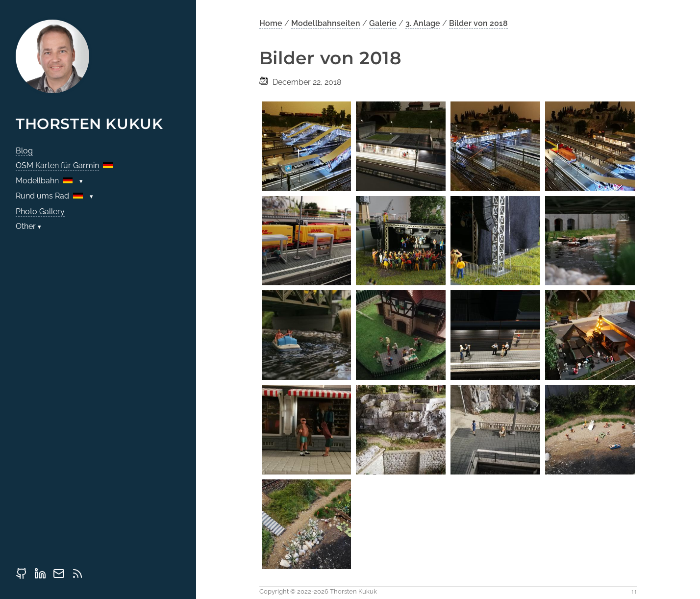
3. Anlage (423, 23)
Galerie (383, 23)
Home (271, 23)
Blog (24, 151)
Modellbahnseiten (326, 23)
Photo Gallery (40, 212)
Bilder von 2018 (478, 23)
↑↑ (634, 591)
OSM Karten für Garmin (57, 165)
